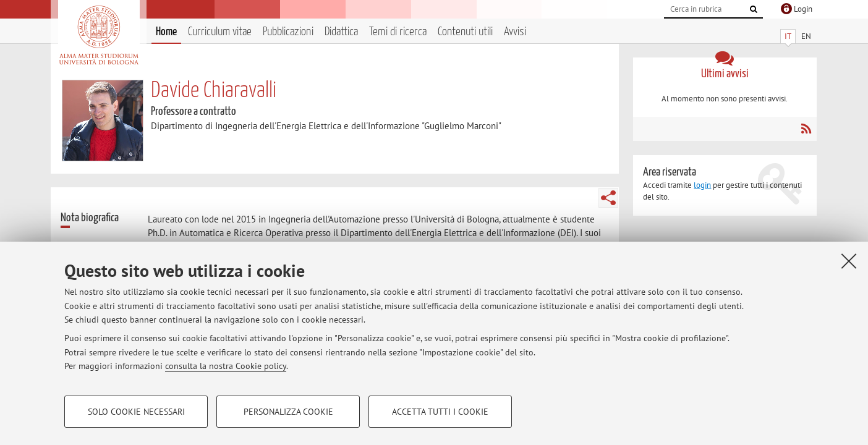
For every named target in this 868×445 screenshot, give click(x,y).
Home (166, 32)
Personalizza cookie (288, 412)
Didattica (341, 32)
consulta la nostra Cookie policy (226, 366)
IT (788, 36)
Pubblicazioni (288, 32)
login (702, 185)
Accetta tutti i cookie (440, 412)
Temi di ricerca (398, 32)
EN (806, 36)
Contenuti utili (465, 32)
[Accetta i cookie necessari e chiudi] (849, 261)
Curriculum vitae (220, 32)
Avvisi (515, 32)
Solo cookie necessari (136, 412)
